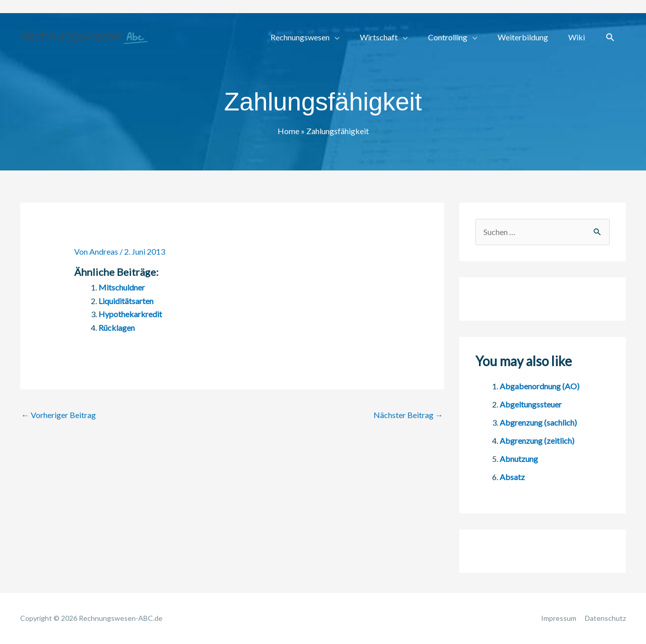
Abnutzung (519, 459)
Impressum (559, 618)
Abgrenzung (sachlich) (538, 422)
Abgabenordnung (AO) (540, 386)
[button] (610, 38)
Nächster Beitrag (408, 415)
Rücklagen (117, 328)
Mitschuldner (122, 287)
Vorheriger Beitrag (59, 415)
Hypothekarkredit (130, 314)
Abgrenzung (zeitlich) (537, 441)
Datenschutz (605, 618)
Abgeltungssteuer (531, 404)
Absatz (512, 477)
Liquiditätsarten (126, 301)
